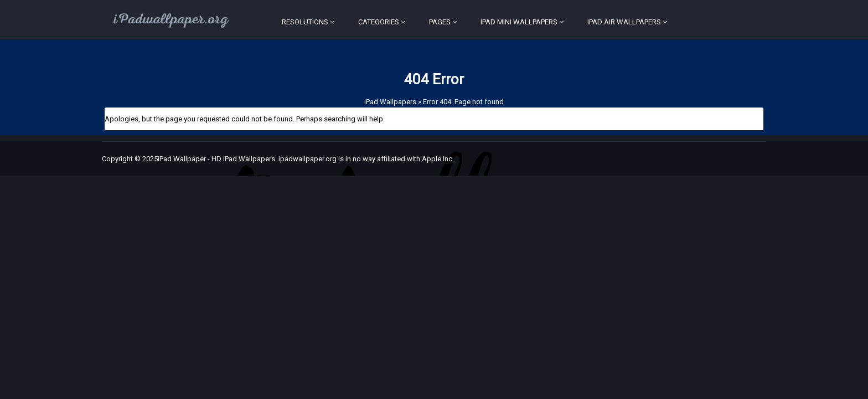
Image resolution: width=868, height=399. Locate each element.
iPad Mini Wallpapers (519, 22)
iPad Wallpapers (390, 102)
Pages (440, 22)
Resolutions (305, 22)
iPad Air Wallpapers (624, 22)
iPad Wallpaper (182, 159)
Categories (379, 22)
